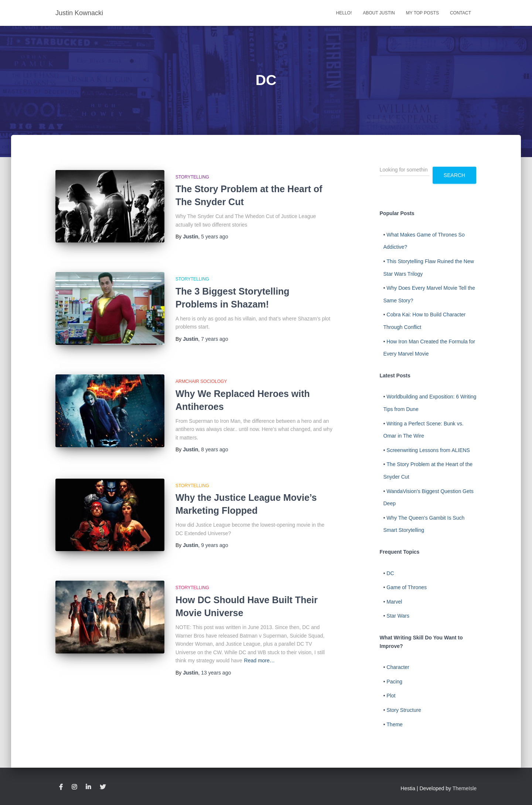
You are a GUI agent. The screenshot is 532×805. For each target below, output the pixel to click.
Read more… (260, 646)
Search (454, 175)
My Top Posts (422, 13)
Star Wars (398, 616)
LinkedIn (88, 787)
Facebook (61, 787)
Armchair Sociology (201, 371)
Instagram (74, 787)
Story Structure (404, 710)
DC (390, 573)
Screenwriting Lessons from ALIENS (428, 450)
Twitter (103, 787)
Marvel (394, 602)
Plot (391, 696)
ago (214, 237)
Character (398, 667)
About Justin (379, 13)
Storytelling (192, 177)
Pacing (394, 682)
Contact (461, 13)
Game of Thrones (407, 587)
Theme (395, 724)
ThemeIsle (465, 788)
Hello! (344, 13)
